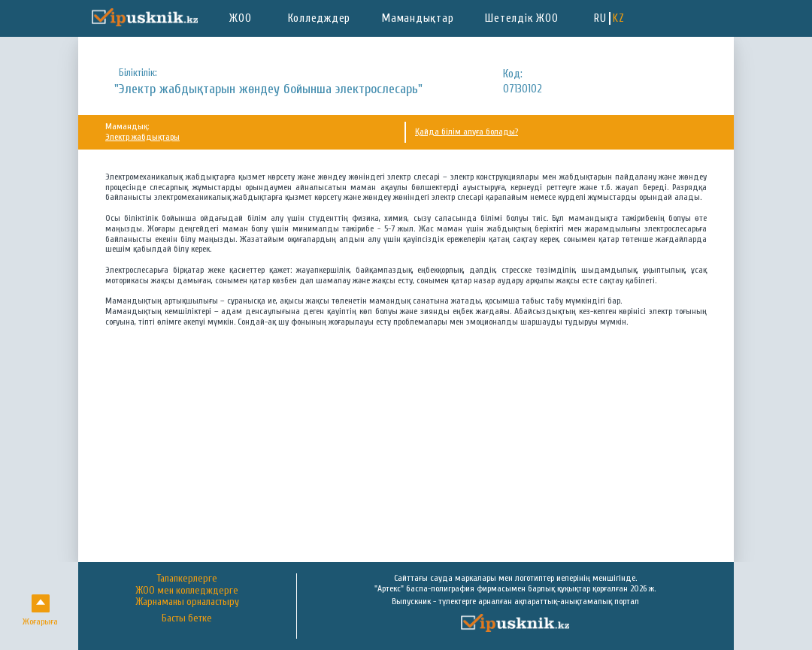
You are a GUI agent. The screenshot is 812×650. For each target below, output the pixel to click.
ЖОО (240, 18)
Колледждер (320, 18)
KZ (619, 18)
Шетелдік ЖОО (521, 18)
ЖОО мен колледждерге (187, 591)
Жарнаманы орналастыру (187, 602)
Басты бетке (187, 619)
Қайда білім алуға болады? (467, 132)
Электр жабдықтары (142, 137)
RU (600, 18)
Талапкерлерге (187, 579)
